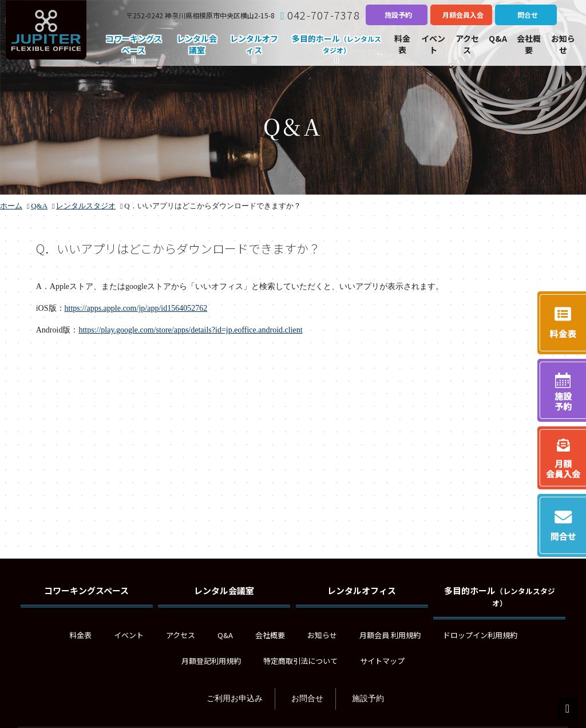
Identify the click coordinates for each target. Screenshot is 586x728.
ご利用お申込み (235, 699)
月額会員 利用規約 (390, 635)
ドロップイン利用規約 (480, 635)
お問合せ (307, 699)
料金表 (80, 635)
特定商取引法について (300, 661)
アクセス (181, 635)
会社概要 (270, 635)
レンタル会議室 (224, 590)
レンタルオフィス (362, 590)
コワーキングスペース (86, 590)
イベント (129, 635)
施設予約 (368, 699)
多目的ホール (500, 596)
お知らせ (322, 635)
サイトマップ (382, 661)
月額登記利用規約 (211, 661)
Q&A (225, 635)
